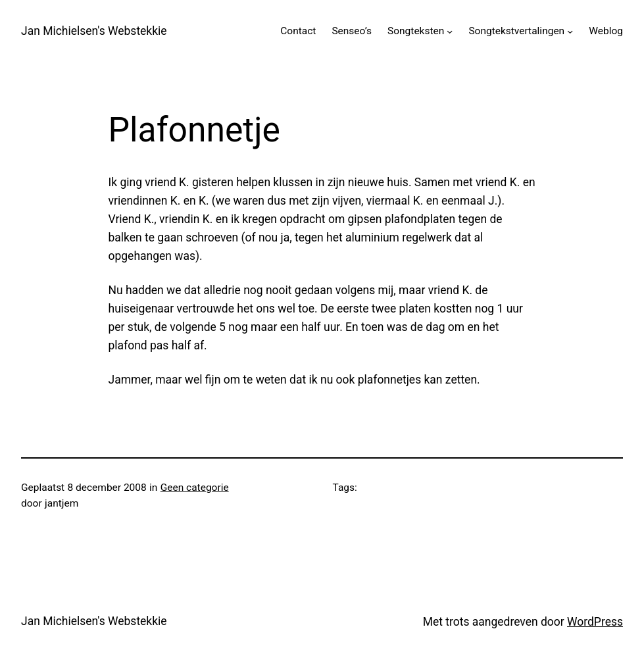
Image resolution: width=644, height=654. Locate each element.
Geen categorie (195, 488)
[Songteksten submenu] (450, 31)
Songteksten (416, 31)
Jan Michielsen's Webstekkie (94, 31)
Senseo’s (352, 31)
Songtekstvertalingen (516, 31)
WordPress (595, 622)
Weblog (606, 31)
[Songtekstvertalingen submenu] (570, 31)
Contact (298, 31)
